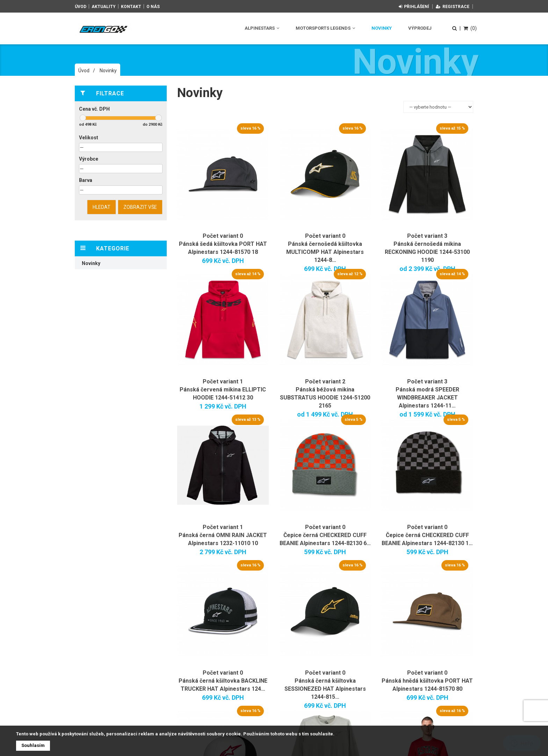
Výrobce (89, 159)
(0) (470, 28)
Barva (86, 180)
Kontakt (131, 7)
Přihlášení (414, 7)
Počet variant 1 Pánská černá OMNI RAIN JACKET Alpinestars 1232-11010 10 (223, 535)
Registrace (453, 7)
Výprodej (420, 28)
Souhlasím (33, 745)
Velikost (89, 138)
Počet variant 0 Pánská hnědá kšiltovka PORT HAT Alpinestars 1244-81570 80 (427, 681)
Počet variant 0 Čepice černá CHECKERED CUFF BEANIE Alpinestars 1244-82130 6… (325, 535)
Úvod (81, 7)
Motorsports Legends (325, 28)
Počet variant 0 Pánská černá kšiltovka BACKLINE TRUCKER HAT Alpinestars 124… (223, 681)
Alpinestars (262, 28)
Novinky (382, 28)
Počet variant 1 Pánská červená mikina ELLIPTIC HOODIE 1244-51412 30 (223, 390)
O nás (153, 7)
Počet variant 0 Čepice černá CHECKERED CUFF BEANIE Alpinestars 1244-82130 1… (427, 535)
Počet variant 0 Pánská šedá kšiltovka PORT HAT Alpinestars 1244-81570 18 (223, 244)
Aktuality (104, 7)
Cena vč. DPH (94, 109)
